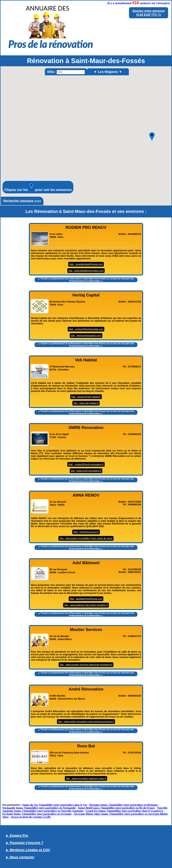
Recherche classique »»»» (22, 201)
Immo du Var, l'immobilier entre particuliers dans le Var (55, 805)
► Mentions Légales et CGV (28, 850)
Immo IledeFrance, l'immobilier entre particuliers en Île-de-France (116, 808)
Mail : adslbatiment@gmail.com (86, 599)
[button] (152, 137)
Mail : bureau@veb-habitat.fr (86, 397)
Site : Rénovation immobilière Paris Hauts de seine (86, 538)
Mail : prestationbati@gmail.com (86, 264)
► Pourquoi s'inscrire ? (24, 843)
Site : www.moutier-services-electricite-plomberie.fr (86, 665)
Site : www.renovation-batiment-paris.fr (86, 778)
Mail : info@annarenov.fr (86, 532)
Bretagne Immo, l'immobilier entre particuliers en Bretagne (124, 805)
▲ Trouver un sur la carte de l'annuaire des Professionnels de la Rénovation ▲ (86, 280)
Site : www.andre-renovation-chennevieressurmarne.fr (86, 722)
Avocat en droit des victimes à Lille (31, 817)
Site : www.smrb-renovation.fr (86, 471)
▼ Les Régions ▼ (108, 72)
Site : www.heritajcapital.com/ (86, 336)
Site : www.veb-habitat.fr (86, 403)
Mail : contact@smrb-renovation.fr (86, 464)
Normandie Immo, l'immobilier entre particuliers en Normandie (39, 808)
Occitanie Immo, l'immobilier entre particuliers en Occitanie (37, 814)
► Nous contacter (20, 857)
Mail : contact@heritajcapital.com (86, 329)
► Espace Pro (17, 835)
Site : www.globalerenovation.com (86, 271)
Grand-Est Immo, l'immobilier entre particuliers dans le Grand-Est (124, 811)
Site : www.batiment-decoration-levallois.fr (86, 605)
